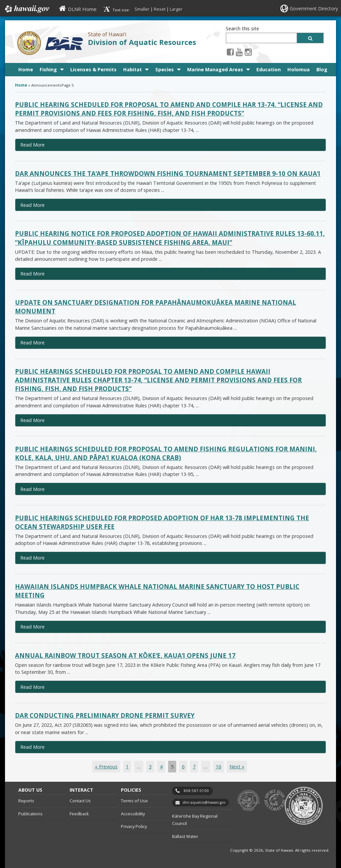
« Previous (106, 767)
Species (165, 69)
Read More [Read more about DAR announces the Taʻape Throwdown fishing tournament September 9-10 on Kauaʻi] (32, 205)
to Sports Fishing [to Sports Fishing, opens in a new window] (275, 801)
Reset (160, 9)
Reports (26, 801)
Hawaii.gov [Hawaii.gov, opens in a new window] (26, 9)
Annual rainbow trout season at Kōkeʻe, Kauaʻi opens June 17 (125, 655)
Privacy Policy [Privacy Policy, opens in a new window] (134, 826)
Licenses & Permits (93, 69)
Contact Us (80, 801)
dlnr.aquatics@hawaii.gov (204, 802)
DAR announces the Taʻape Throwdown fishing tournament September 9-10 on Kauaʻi (168, 173)
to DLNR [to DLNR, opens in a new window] (249, 801)
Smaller (142, 9)
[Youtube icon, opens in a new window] (239, 52)
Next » (237, 767)
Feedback (79, 814)
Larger (176, 9)
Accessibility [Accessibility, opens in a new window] (133, 814)
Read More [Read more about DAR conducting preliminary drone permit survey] (32, 747)
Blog (322, 69)
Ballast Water (185, 836)
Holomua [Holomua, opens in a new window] (299, 69)
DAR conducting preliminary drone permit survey (105, 715)
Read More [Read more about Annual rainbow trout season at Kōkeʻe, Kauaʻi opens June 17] (32, 687)
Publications (30, 814)
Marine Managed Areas (215, 69)
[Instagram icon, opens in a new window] (248, 52)
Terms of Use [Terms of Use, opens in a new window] (134, 801)
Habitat (133, 69)
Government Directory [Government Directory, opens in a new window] (314, 8)
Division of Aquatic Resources (142, 42)
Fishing (48, 69)
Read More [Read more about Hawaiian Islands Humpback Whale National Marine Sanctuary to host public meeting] (32, 627)
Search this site (242, 28)
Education (269, 69)
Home (26, 69)
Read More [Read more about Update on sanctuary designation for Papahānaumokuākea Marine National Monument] (32, 343)
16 (218, 767)
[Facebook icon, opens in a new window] (230, 52)
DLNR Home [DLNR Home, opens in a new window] (82, 9)
